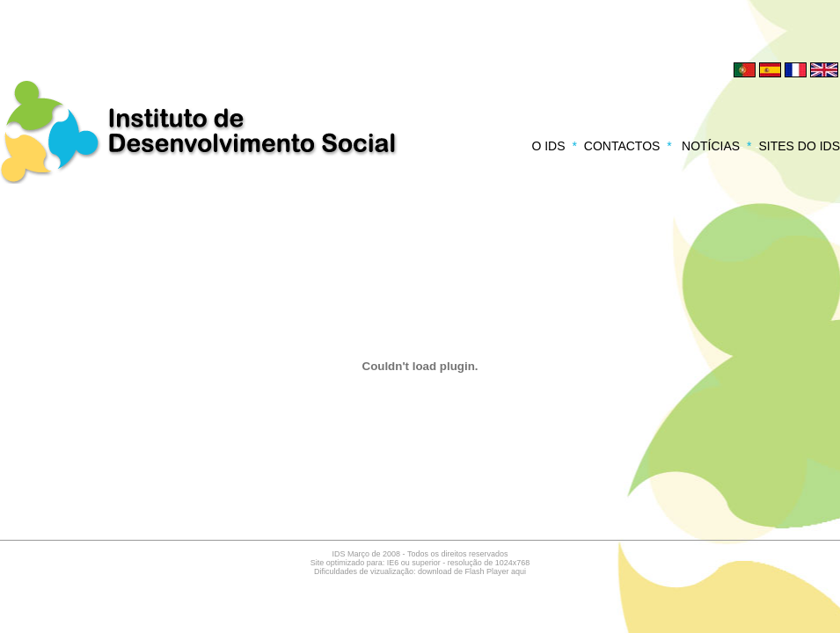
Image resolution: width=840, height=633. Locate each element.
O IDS (548, 146)
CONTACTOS (622, 146)
